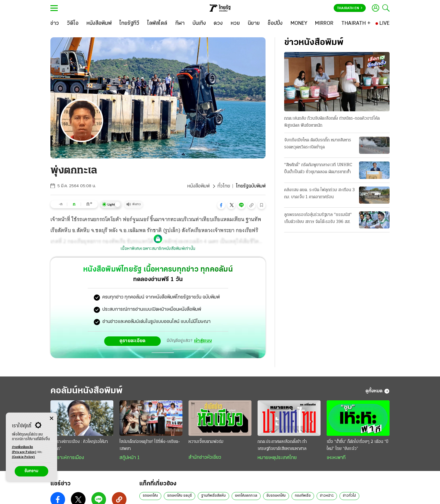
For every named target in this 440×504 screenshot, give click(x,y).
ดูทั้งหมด (378, 391)
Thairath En (350, 8)
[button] (221, 205)
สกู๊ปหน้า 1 (130, 458)
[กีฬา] (180, 24)
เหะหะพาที (336, 458)
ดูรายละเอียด (133, 341)
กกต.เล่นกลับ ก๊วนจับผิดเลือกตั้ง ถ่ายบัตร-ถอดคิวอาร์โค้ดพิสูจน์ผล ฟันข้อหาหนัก (332, 122)
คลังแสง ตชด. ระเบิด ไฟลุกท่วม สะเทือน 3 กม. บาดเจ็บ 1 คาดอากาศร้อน (319, 194)
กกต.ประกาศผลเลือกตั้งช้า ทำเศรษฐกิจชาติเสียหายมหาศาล (282, 445)
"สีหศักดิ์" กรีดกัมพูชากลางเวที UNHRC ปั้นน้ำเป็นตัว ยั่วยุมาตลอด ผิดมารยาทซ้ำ (318, 169)
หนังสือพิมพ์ (198, 186)
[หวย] (235, 24)
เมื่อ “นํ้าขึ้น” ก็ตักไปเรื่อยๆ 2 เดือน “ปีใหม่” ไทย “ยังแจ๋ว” (358, 445)
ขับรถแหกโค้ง (276, 496)
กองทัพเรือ (303, 496)
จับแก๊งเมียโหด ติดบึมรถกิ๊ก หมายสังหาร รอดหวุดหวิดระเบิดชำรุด (318, 144)
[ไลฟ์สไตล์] (157, 24)
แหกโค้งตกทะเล (246, 496)
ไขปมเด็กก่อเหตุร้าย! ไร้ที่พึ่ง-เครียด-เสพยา (150, 445)
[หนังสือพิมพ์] (99, 24)
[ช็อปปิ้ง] (275, 24)
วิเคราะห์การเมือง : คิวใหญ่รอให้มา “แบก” (79, 445)
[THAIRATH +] (356, 24)
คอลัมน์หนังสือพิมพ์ (86, 391)
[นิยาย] (254, 24)
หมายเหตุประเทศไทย (277, 458)
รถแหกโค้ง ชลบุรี (180, 496)
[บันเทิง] (199, 24)
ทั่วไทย (224, 186)
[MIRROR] (324, 24)
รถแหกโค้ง (150, 496)
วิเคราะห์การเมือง (67, 458)
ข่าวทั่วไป (349, 496)
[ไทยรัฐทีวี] (129, 24)
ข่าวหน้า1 (327, 496)
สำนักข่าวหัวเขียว (205, 458)
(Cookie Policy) (24, 457)
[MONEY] (299, 24)
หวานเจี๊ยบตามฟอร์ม (206, 442)
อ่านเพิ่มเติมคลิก (24, 450)
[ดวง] (218, 24)
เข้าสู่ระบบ (203, 341)
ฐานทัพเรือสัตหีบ (213, 496)
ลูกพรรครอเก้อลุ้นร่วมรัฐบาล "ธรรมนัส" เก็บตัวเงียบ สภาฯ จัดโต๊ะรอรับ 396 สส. (318, 218)
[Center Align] (51, 419)
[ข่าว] (55, 24)
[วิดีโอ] (73, 24)
